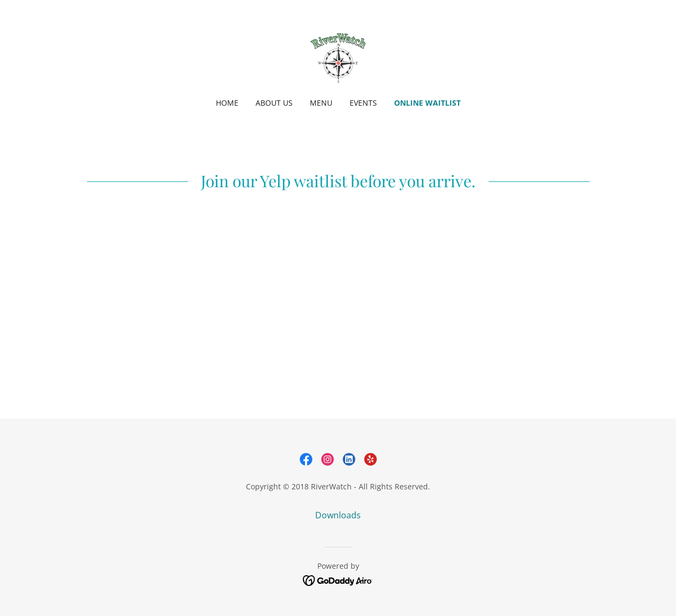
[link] (338, 56)
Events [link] (363, 103)
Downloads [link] (338, 515)
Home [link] (227, 103)
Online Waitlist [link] (427, 103)
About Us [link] (274, 103)
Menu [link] (321, 103)
